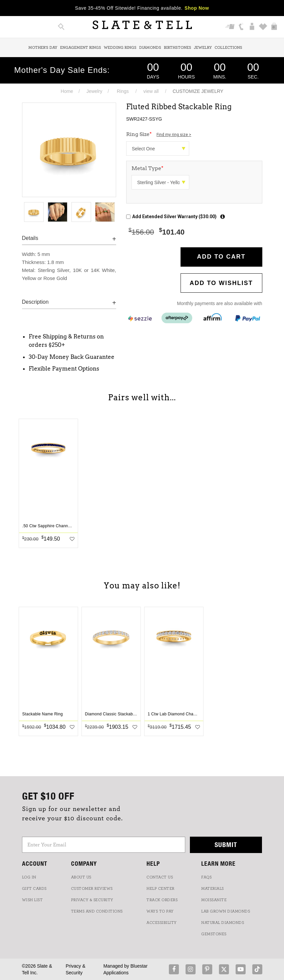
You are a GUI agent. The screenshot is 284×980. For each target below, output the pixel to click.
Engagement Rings (81, 47)
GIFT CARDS (34, 888)
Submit (226, 845)
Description (35, 302)
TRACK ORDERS (162, 900)
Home (67, 91)
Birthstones (178, 47)
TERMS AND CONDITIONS (97, 911)
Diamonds (150, 47)
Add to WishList (221, 283)
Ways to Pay (160, 911)
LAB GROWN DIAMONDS (226, 911)
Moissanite (214, 900)
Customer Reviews (92, 888)
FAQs (206, 877)
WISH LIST (33, 900)
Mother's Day (43, 47)
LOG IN (29, 877)
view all (151, 91)
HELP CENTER (161, 888)
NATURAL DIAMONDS (223, 923)
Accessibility (162, 923)
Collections (228, 47)
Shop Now (197, 8)
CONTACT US (160, 877)
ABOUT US (81, 877)
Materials (213, 888)
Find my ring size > (174, 135)
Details (30, 238)
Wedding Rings (120, 47)
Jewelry (203, 47)
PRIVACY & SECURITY (92, 900)
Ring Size (159, 134)
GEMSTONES (214, 934)
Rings (123, 91)
